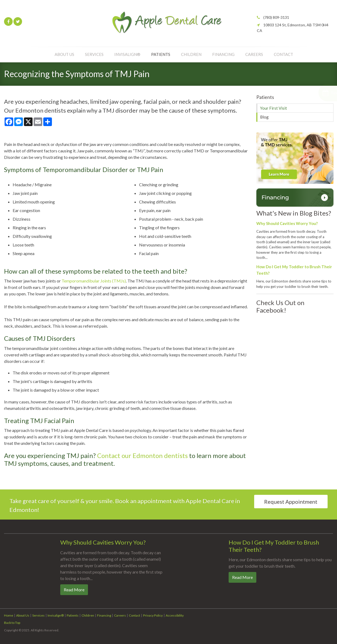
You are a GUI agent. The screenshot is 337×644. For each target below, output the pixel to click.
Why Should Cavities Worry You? (287, 223)
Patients (161, 54)
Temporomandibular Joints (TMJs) (94, 281)
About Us (64, 54)
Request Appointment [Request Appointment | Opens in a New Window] (291, 502)
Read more (74, 590)
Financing (223, 54)
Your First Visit (274, 108)
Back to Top (12, 623)
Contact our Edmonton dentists (142, 455)
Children (191, 54)
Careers (254, 54)
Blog (264, 117)
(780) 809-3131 (276, 17)
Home (9, 615)
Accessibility (175, 615)
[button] (308, 93)
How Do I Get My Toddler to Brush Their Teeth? (274, 546)
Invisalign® (127, 54)
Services (94, 54)
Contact (283, 54)
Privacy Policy (153, 615)
